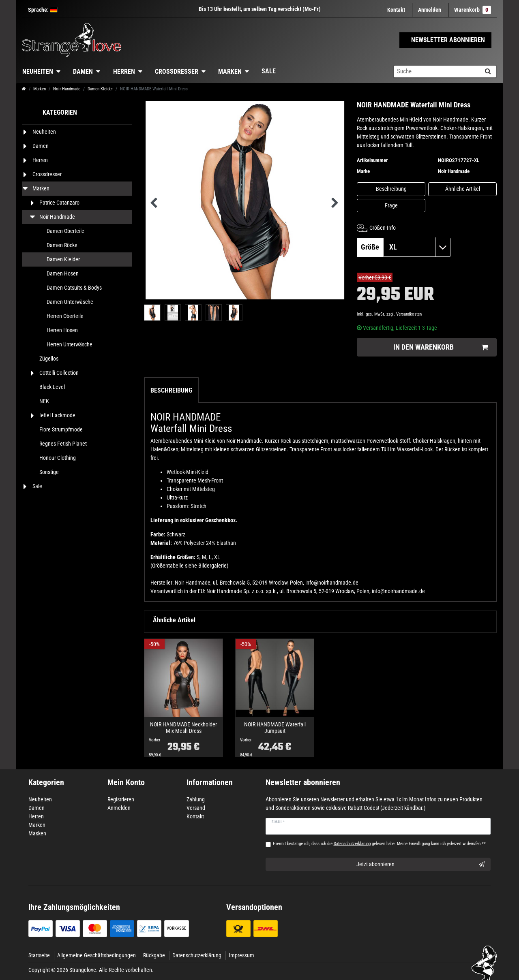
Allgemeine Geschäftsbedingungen (97, 955)
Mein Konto (126, 783)
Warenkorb (473, 10)
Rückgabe (154, 955)
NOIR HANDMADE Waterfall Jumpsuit (275, 728)
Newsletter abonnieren (303, 783)
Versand (196, 808)
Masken (37, 833)
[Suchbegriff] (436, 72)
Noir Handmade (67, 89)
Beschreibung (391, 189)
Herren (124, 72)
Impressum (241, 955)
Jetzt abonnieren (421, 865)
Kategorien (46, 783)
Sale (269, 71)
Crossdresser (177, 72)
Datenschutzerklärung (197, 955)
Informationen (210, 783)
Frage (391, 205)
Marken (230, 72)
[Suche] (488, 72)
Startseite (39, 955)
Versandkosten (409, 314)
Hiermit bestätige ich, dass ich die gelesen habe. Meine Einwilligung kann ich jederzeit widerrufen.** (379, 844)
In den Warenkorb (441, 347)
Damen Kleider (100, 89)
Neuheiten (38, 72)
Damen (83, 72)
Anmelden (119, 808)
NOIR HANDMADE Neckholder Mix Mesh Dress (183, 728)
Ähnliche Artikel (463, 189)
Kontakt (396, 10)
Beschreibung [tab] (171, 390)
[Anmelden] (430, 10)
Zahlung (196, 799)
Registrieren (121, 799)
